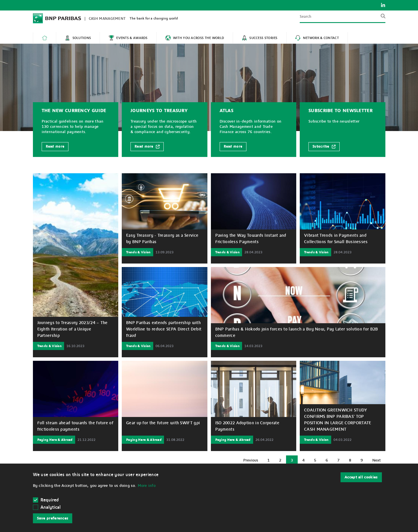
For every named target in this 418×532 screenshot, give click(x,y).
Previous (253, 462)
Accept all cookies (361, 477)
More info (147, 486)
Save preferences (53, 518)
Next (379, 462)
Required (46, 500)
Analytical (51, 507)
